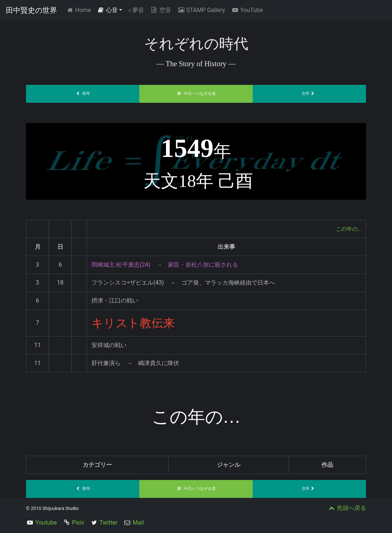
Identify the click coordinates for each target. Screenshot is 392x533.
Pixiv (78, 523)
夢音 (136, 10)
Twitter (108, 523)
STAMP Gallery (201, 10)
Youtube (46, 523)
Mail (138, 523)
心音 (108, 10)
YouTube (247, 10)
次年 (309, 93)
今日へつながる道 (196, 93)
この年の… (348, 229)
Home (80, 10)
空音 (161, 10)
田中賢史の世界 (31, 10)
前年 (83, 93)
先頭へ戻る (347, 508)
